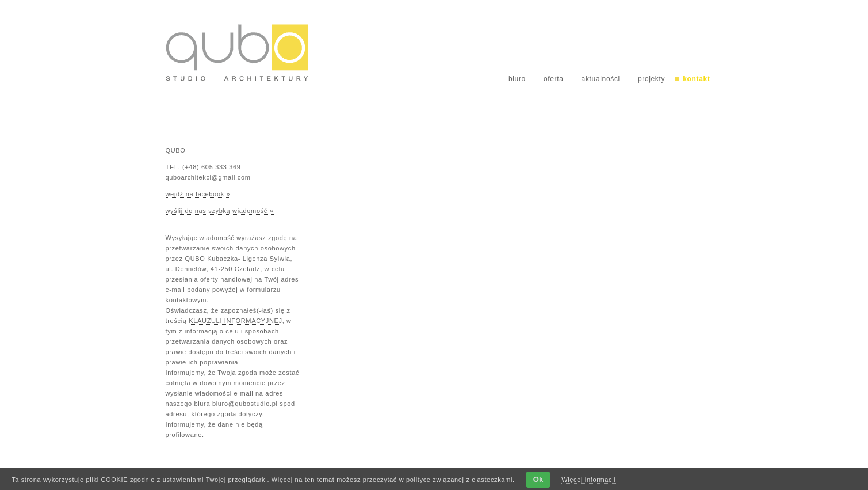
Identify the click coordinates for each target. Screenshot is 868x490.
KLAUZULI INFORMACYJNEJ (235, 321)
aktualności (601, 79)
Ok (538, 479)
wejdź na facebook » (198, 194)
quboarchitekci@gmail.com (208, 177)
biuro (517, 79)
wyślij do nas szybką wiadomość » (220, 211)
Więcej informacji (588, 480)
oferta (554, 79)
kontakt (696, 79)
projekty (651, 79)
